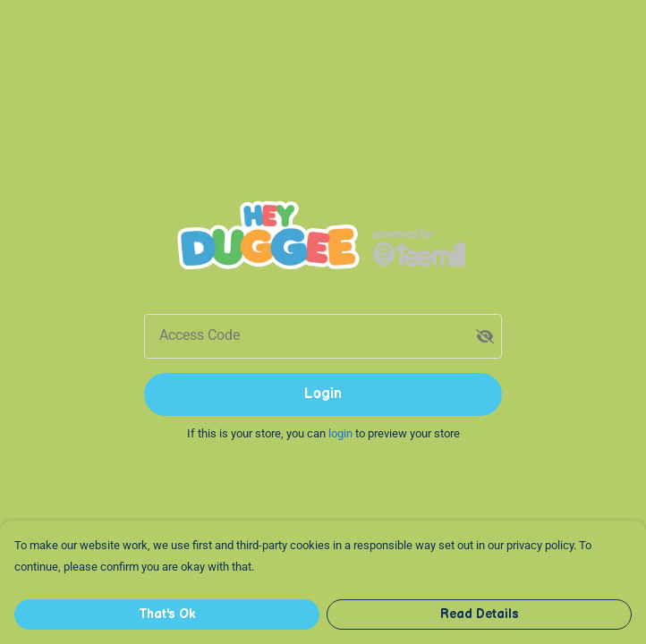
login (342, 434)
